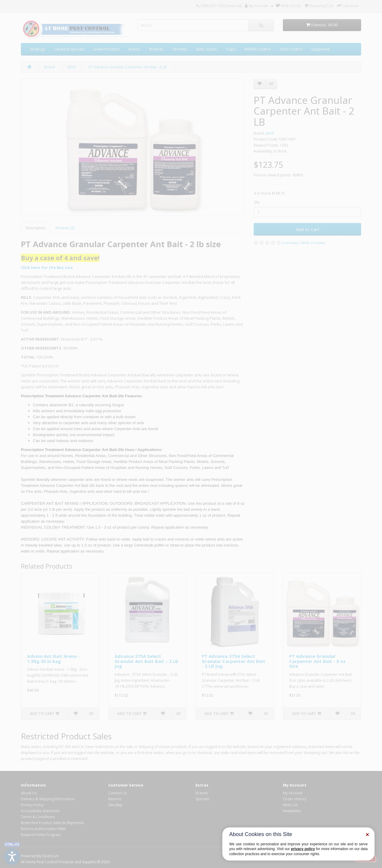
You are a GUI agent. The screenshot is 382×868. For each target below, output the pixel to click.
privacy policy (303, 849)
